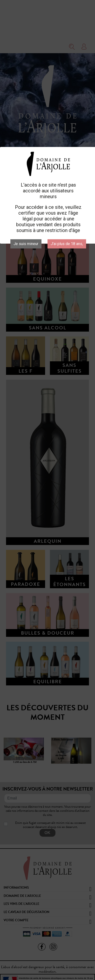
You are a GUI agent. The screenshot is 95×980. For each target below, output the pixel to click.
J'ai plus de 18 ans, (67, 244)
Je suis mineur (26, 244)
